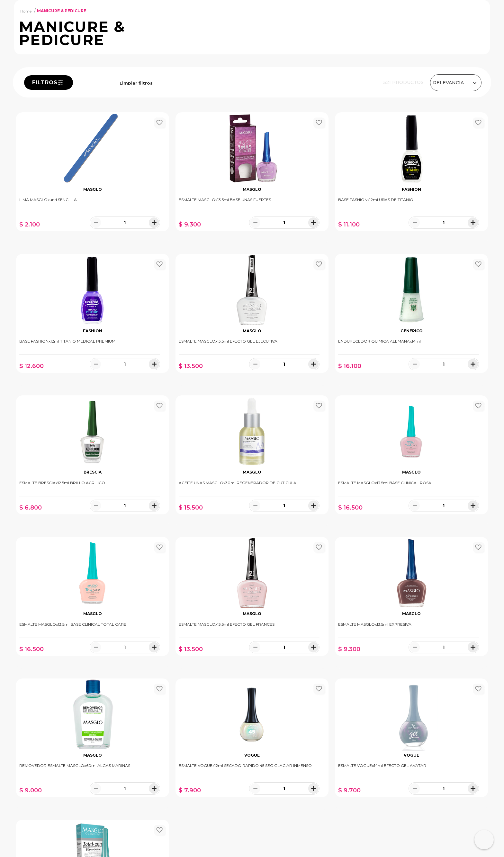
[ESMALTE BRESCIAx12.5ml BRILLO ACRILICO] (312, 375)
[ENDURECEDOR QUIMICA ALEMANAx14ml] (192, 375)
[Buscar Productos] (345, 24)
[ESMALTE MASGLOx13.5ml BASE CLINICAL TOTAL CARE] (192, 516)
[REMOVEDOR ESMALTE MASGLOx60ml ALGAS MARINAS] (73, 658)
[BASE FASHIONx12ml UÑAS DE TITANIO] (312, 233)
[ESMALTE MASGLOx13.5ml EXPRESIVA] (431, 516)
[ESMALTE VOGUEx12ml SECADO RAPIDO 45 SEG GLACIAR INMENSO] (192, 658)
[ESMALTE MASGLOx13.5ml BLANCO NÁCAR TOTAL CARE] (431, 658)
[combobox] (229, 24)
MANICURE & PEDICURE (62, 66)
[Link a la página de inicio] (26, 66)
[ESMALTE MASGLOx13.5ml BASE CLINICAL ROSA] (73, 516)
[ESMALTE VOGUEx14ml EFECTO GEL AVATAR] (312, 658)
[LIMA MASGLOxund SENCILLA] (73, 233)
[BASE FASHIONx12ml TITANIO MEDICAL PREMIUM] (431, 233)
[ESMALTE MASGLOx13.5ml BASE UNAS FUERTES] (192, 233)
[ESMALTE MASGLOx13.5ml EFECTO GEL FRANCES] (312, 516)
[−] (77, 278)
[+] (117, 278)
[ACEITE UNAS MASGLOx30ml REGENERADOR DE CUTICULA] (431, 375)
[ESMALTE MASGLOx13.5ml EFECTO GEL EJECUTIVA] (73, 375)
